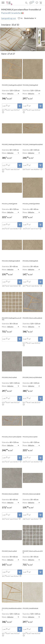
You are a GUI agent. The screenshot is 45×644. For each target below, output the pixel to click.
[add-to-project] (20, 106)
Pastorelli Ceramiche (11, 13)
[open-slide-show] (12, 69)
